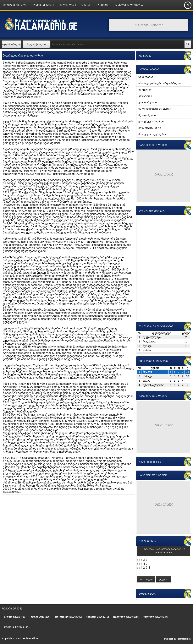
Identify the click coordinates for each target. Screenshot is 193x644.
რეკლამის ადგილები (130, 5)
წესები (86, 5)
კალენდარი (68, 5)
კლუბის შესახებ (43, 5)
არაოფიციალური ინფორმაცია (160, 83)
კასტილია (145, 96)
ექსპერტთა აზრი (150, 128)
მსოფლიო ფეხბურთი (153, 134)
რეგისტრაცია (36, 44)
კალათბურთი (148, 102)
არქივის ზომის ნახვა (17, 627)
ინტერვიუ (145, 90)
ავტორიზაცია (11, 44)
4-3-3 (144, 560)
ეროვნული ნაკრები (152, 121)
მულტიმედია (147, 115)
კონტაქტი (103, 5)
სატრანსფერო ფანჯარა (155, 109)
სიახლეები (146, 77)
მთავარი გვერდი (14, 5)
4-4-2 (144, 564)
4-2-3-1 (145, 568)
